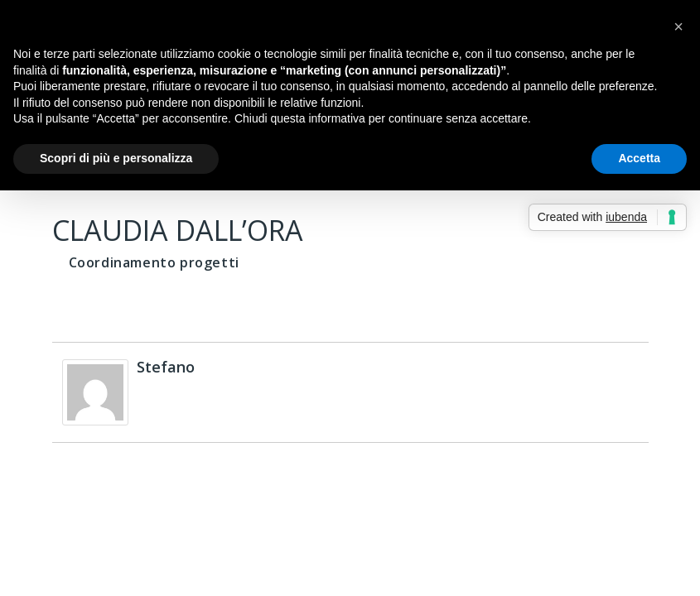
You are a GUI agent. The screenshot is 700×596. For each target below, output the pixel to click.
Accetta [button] (639, 158)
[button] (678, 26)
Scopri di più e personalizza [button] (116, 158)
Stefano (166, 367)
